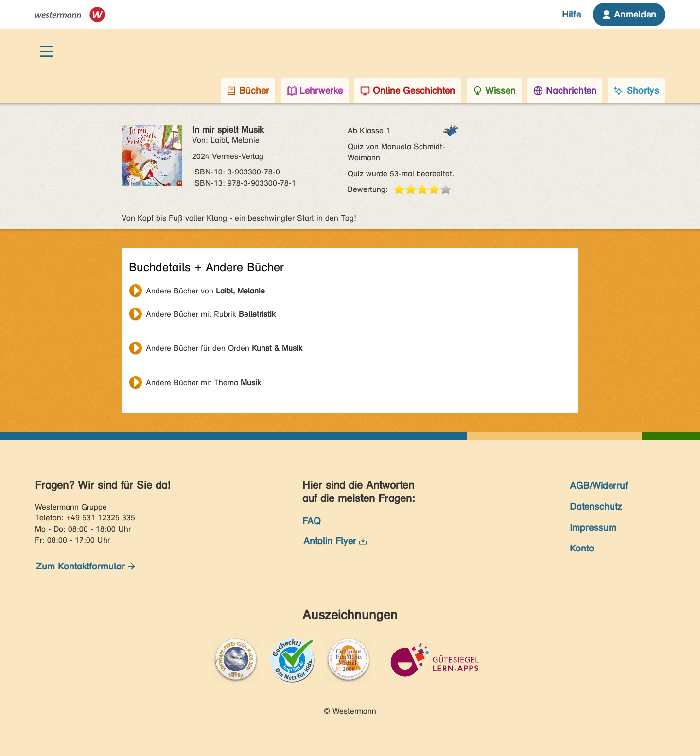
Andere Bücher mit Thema (203, 383)
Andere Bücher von (205, 291)
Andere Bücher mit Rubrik (211, 314)
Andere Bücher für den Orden (224, 348)
